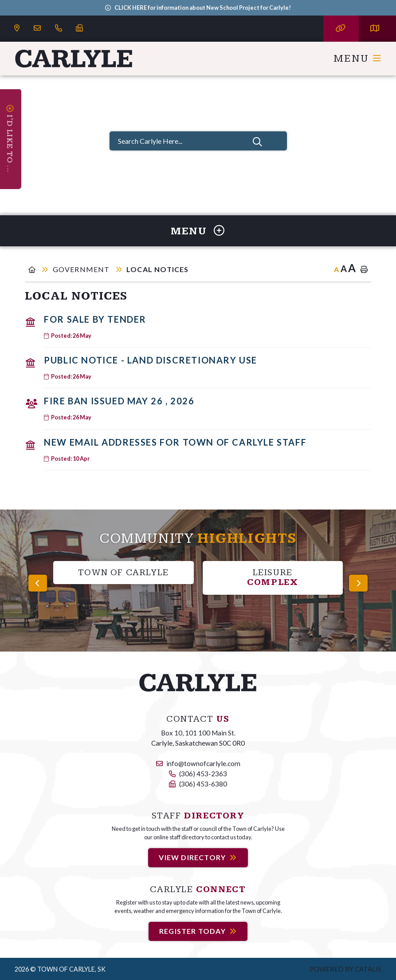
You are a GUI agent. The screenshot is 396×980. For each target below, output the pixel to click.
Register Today (192, 931)
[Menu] (358, 59)
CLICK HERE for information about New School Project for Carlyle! (203, 8)
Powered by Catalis (345, 969)
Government (82, 269)
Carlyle (74, 59)
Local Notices (158, 269)
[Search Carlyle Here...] (198, 141)
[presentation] (38, 583)
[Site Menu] (198, 231)
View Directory (192, 857)
